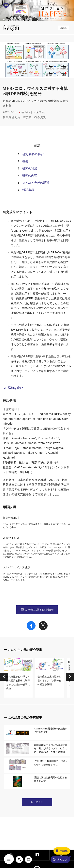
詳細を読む (13, 388)
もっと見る (37, 802)
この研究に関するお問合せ (37, 610)
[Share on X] (43, 629)
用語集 (62, 851)
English (63, 28)
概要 (25, 161)
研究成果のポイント (36, 154)
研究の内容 (30, 175)
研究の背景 (30, 168)
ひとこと (60, 859)
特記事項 (28, 190)
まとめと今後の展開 (36, 183)
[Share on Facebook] (31, 629)
